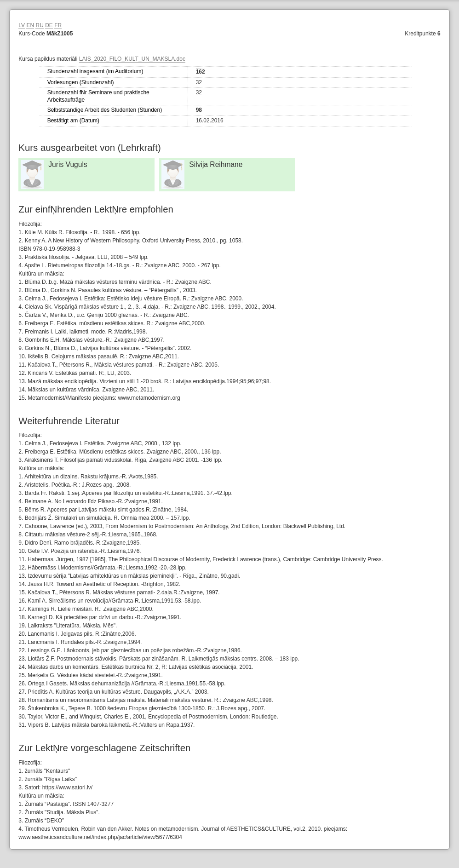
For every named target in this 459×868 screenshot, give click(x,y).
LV (22, 25)
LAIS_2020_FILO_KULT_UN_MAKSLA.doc (132, 59)
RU (39, 25)
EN (30, 25)
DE (49, 25)
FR (58, 25)
